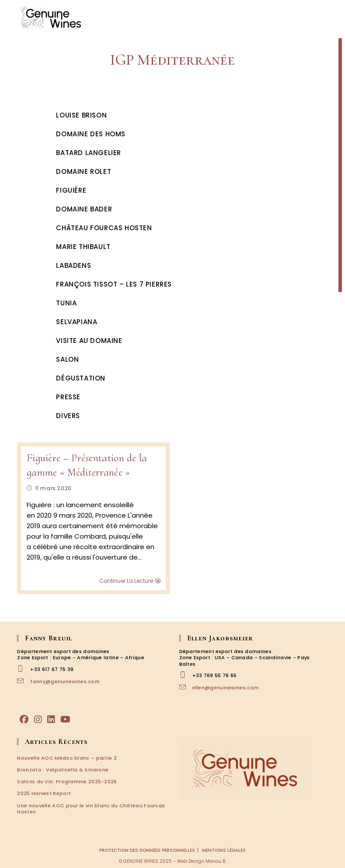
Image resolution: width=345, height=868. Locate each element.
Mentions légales (224, 850)
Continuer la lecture (130, 581)
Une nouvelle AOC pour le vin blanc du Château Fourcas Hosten (91, 809)
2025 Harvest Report (44, 793)
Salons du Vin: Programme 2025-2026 (67, 782)
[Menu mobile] (328, 17)
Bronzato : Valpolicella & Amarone (63, 770)
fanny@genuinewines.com (65, 681)
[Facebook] (24, 719)
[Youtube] (65, 719)
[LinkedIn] (51, 719)
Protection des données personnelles (147, 850)
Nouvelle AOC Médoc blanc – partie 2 (67, 758)
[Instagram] (38, 719)
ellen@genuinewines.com (226, 688)
